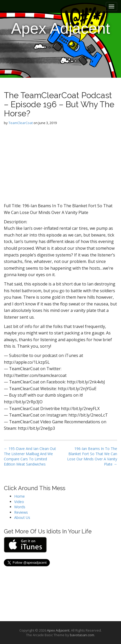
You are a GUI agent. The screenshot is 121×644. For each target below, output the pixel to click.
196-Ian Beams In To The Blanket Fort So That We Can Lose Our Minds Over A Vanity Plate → (92, 456)
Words (20, 507)
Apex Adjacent (61, 28)
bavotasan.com (82, 635)
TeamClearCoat (21, 123)
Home (19, 496)
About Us (22, 517)
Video (19, 502)
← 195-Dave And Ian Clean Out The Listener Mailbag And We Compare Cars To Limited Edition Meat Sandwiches (30, 456)
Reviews (21, 512)
